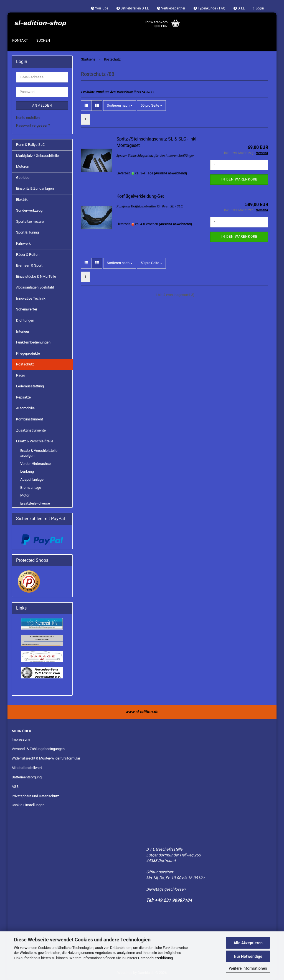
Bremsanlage (31, 488)
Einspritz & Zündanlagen (35, 188)
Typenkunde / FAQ (209, 8)
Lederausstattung (30, 386)
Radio (21, 375)
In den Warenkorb (239, 179)
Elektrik (22, 200)
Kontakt (20, 40)
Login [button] (258, 8)
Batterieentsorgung (27, 777)
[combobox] (120, 106)
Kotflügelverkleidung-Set (140, 196)
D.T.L (239, 8)
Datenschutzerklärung (155, 958)
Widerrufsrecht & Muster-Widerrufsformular (46, 758)
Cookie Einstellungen (28, 805)
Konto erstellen (28, 118)
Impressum (21, 739)
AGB (15, 787)
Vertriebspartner (171, 8)
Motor (25, 495)
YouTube (100, 8)
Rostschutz (25, 364)
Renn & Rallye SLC (30, 145)
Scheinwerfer (27, 309)
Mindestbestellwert (27, 768)
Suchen (43, 40)
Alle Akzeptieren (248, 943)
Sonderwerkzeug (29, 210)
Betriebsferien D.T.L (133, 8)
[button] (86, 106)
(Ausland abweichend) (170, 173)
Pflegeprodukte (28, 353)
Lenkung (27, 471)
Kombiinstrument (30, 419)
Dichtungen (25, 320)
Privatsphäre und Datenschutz (35, 796)
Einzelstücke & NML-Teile (36, 276)
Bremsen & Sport (29, 265)
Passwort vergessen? (33, 125)
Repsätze (23, 397)
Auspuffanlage (32, 479)
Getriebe (23, 178)
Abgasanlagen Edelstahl (35, 287)
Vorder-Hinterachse (35, 464)
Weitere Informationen (248, 968)
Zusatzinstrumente (31, 430)
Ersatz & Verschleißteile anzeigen (39, 453)
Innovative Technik (31, 298)
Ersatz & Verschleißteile (35, 441)
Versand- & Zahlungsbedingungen (38, 749)
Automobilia (25, 408)
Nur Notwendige (248, 956)
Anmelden (42, 106)
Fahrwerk (23, 243)
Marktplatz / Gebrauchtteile (37, 156)
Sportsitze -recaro (30, 221)
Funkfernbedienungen (33, 342)
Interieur (23, 331)
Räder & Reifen (28, 255)
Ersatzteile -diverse (35, 503)
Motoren (23, 166)
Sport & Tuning (27, 232)
